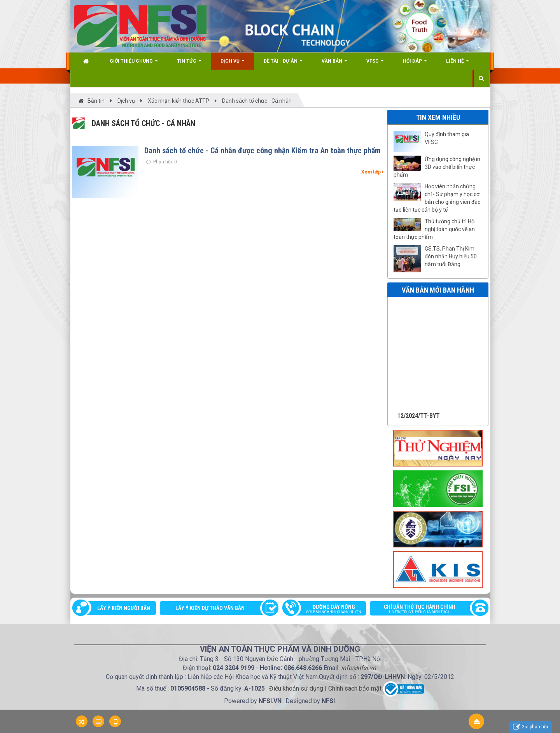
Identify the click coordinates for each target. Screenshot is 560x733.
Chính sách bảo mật (355, 689)
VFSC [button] (375, 64)
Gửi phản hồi (530, 727)
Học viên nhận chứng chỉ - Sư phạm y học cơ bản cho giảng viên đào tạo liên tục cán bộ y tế (437, 198)
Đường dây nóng (328, 610)
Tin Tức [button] (189, 64)
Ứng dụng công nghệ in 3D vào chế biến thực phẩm (437, 167)
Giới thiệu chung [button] (134, 64)
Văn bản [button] (334, 64)
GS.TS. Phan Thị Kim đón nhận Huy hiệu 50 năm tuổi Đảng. (451, 256)
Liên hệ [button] (458, 64)
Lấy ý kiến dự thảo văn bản (210, 608)
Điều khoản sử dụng (296, 689)
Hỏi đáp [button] (415, 64)
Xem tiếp (372, 172)
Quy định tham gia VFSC (447, 138)
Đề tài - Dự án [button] (283, 64)
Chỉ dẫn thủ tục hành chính (425, 610)
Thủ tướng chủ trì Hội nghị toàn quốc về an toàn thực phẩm (435, 229)
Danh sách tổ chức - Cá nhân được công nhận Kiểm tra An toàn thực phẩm (262, 151)
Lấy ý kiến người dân (124, 608)
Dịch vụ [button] (233, 64)
